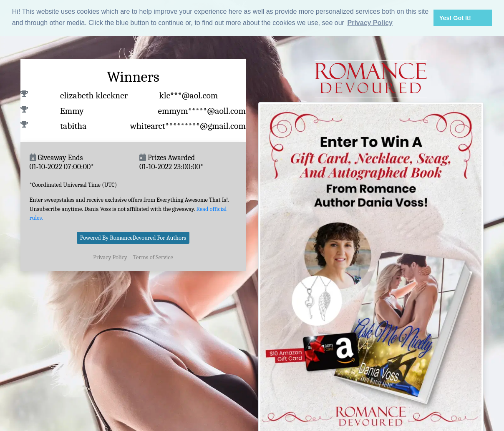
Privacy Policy (110, 257)
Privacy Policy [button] (370, 23)
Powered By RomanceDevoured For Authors (133, 237)
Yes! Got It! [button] (455, 18)
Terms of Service (153, 257)
